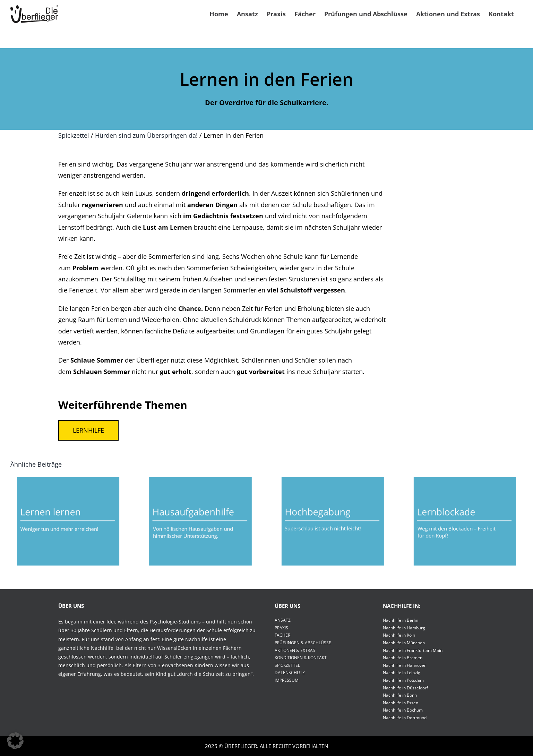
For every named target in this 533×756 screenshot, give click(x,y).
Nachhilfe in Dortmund (405, 718)
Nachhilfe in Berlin (401, 620)
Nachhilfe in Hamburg (404, 628)
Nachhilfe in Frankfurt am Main (413, 650)
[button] (15, 741)
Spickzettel (74, 135)
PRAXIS (281, 628)
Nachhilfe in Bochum (403, 710)
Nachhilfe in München (404, 643)
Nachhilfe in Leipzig (402, 673)
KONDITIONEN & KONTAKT (301, 658)
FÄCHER (282, 635)
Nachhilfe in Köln (399, 635)
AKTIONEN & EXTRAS (295, 650)
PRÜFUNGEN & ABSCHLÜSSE (303, 643)
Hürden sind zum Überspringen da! (146, 135)
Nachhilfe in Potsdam (403, 680)
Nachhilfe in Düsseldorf (405, 688)
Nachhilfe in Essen (401, 703)
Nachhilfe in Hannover (404, 665)
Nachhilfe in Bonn (400, 695)
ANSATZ (283, 620)
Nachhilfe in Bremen (403, 658)
